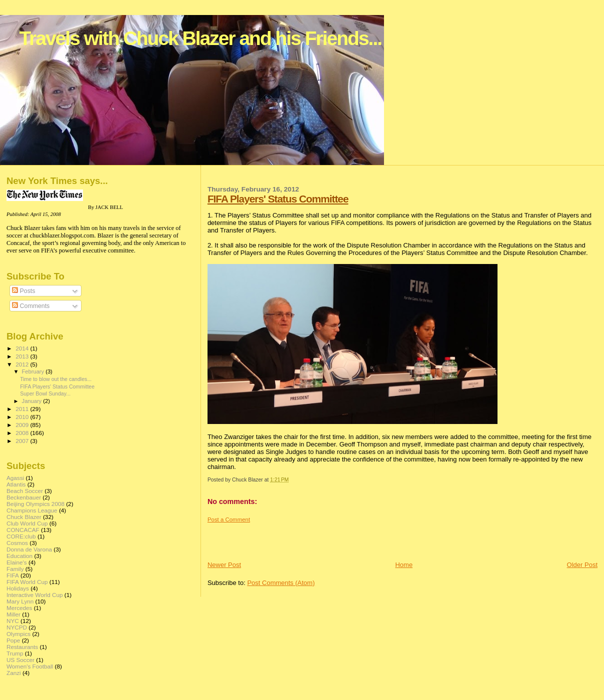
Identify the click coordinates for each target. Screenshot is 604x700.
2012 (23, 364)
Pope (13, 640)
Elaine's (17, 562)
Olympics (18, 634)
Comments (31, 306)
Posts (23, 291)
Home (404, 565)
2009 (23, 425)
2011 (23, 409)
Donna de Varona (29, 549)
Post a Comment (229, 519)
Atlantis (16, 484)
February (34, 371)
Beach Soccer (25, 491)
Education (19, 556)
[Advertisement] (266, 538)
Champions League (32, 510)
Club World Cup (27, 523)
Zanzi (14, 673)
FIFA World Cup (27, 582)
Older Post (582, 565)
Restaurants (22, 647)
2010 (23, 417)
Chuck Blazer (24, 517)
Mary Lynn (20, 601)
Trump (15, 653)
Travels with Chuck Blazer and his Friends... (200, 38)
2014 (23, 348)
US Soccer (20, 660)
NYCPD (17, 627)
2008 (23, 433)
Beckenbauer (24, 497)
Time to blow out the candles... (56, 379)
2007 (23, 441)
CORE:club (21, 536)
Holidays (18, 588)
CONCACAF (23, 530)
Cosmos (17, 543)
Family (15, 569)
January (33, 401)
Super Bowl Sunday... (45, 393)
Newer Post (224, 565)
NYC (13, 621)
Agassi (15, 478)
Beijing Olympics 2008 (35, 504)
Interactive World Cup (34, 595)
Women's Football (30, 666)
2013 (23, 356)
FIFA (13, 575)
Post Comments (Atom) (281, 583)
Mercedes (19, 608)
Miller (13, 614)
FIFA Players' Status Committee (278, 199)
